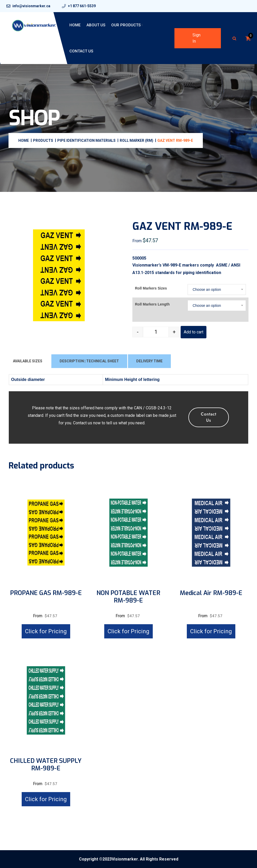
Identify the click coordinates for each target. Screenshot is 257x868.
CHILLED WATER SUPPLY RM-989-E (46, 765)
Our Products (126, 25)
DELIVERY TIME (149, 361)
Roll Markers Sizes (151, 288)
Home (75, 25)
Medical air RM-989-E (211, 593)
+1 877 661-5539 (82, 6)
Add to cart (194, 332)
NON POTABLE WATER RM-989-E (128, 597)
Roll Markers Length (152, 304)
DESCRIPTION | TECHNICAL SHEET (89, 361)
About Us (96, 25)
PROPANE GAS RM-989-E (46, 593)
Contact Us (81, 51)
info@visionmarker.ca (31, 6)
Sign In (196, 38)
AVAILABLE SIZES (28, 361)
